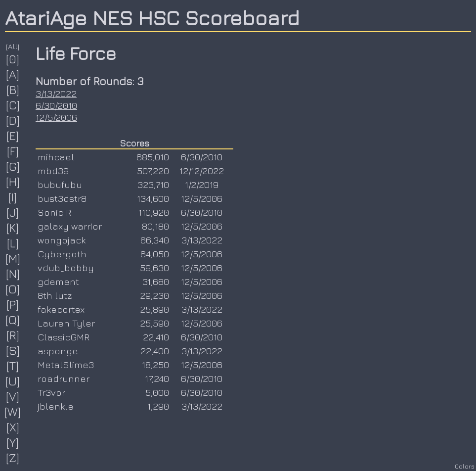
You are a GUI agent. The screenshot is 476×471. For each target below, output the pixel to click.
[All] (13, 46)
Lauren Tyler (66, 323)
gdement (58, 282)
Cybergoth (62, 254)
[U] (13, 381)
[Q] (13, 320)
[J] (13, 212)
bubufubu (60, 185)
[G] (13, 166)
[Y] (13, 442)
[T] (13, 366)
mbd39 (53, 171)
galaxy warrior (70, 226)
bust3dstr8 (62, 198)
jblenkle (56, 406)
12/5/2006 (56, 117)
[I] (13, 197)
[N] (13, 274)
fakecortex (61, 309)
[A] (13, 74)
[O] (13, 289)
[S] (13, 350)
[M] (13, 258)
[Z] (13, 458)
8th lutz (55, 295)
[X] (13, 427)
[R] (13, 335)
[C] (13, 105)
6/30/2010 (56, 105)
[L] (13, 243)
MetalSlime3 (66, 365)
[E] (13, 136)
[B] (13, 90)
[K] (13, 228)
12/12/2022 (202, 171)
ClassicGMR (64, 337)
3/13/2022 (56, 94)
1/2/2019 (202, 185)
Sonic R (54, 212)
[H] (13, 182)
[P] (13, 304)
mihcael (56, 157)
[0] (13, 59)
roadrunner (64, 378)
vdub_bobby (66, 268)
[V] (13, 396)
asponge (58, 351)
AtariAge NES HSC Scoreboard (152, 17)
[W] (13, 412)
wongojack (62, 240)
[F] (13, 151)
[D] (13, 120)
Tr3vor (51, 392)
